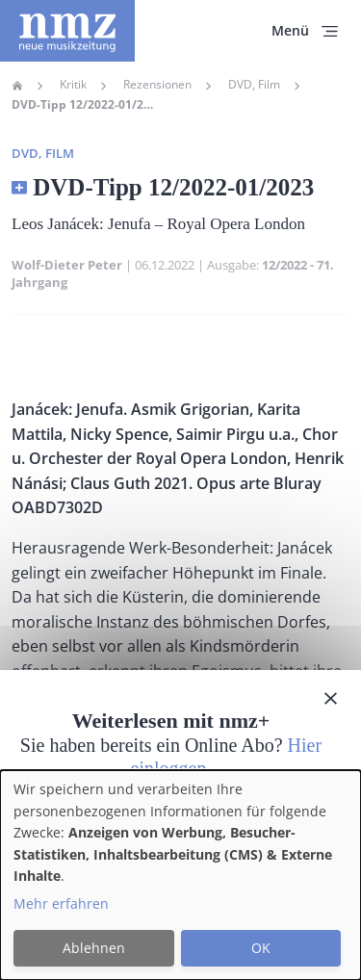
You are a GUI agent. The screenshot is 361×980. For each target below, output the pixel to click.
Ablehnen (94, 948)
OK (261, 948)
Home (17, 86)
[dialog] (180, 875)
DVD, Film (254, 85)
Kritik (73, 85)
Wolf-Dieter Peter (67, 265)
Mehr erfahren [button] (61, 903)
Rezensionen (157, 85)
